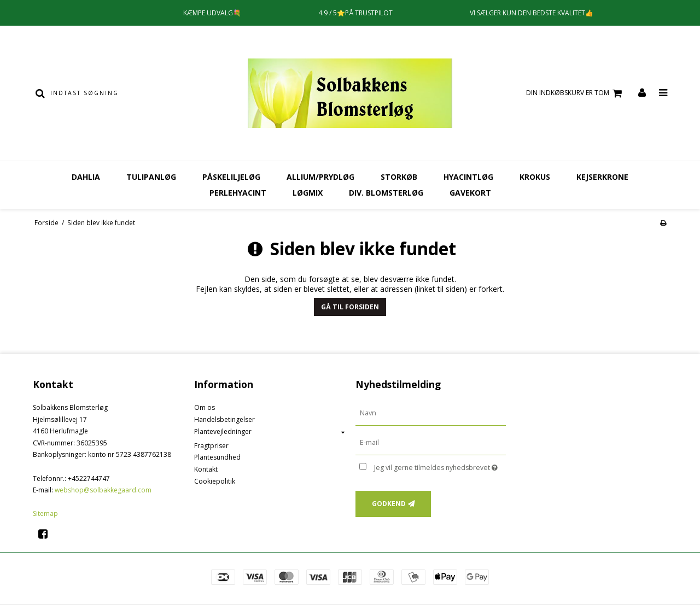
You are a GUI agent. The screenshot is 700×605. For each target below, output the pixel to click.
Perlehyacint (238, 193)
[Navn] (431, 413)
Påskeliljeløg (231, 177)
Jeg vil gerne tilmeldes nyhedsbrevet (440, 466)
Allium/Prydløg (320, 177)
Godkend (389, 504)
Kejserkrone (602, 177)
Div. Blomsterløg (386, 193)
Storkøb (399, 177)
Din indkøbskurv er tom (576, 93)
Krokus (535, 177)
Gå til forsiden (350, 307)
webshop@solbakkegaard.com (103, 490)
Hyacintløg (468, 177)
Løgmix (308, 193)
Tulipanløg (151, 177)
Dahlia (86, 177)
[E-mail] (431, 442)
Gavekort (470, 193)
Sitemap (45, 513)
